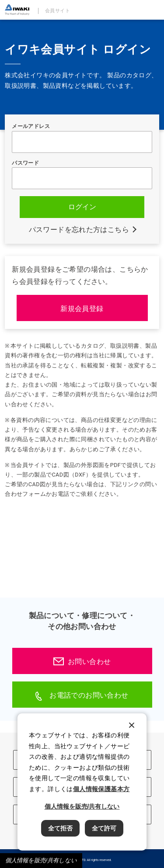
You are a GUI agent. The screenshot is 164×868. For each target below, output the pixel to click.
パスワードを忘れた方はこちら (79, 230)
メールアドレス (31, 126)
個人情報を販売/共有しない (41, 860)
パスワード (25, 163)
